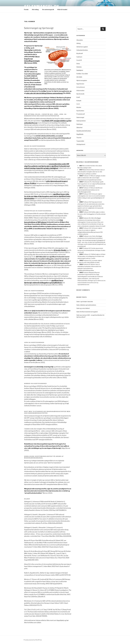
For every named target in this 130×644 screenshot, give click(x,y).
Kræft (78, 97)
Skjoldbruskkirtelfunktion (84, 131)
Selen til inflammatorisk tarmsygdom (87, 312)
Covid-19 (79, 60)
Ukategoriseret (81, 144)
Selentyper (80, 124)
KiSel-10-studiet (62, 9)
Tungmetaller (80, 141)
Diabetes (79, 67)
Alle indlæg (35, 9)
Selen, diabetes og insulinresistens (86, 305)
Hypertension (80, 84)
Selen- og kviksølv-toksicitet (85, 302)
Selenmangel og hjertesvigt (39, 28)
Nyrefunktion (80, 111)
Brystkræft (80, 53)
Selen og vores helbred (83, 308)
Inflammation (80, 90)
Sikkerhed (79, 127)
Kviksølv (79, 101)
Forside (26, 9)
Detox (78, 64)
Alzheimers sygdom (82, 47)
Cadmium (79, 57)
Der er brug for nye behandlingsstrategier (32, 59)
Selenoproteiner (81, 121)
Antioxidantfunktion (82, 50)
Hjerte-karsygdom (82, 80)
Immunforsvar (81, 87)
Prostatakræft (81, 114)
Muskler (79, 107)
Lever (78, 104)
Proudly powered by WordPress (33, 640)
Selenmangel (80, 117)
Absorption (80, 40)
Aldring (78, 43)
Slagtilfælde (80, 134)
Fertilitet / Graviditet (82, 74)
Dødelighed (80, 70)
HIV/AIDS (79, 77)
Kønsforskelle (80, 94)
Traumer (79, 138)
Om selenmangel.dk (48, 9)
